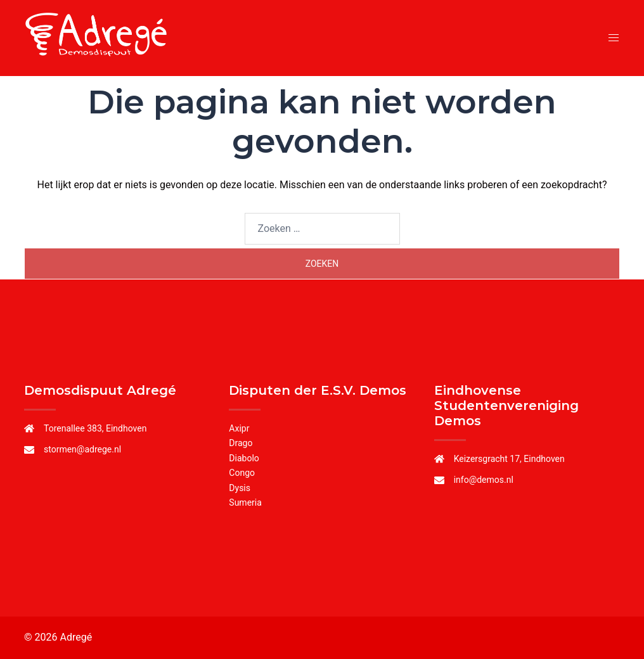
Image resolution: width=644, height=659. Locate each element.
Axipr (239, 428)
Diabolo (244, 458)
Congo (242, 473)
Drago (241, 443)
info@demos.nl (484, 480)
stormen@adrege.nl (82, 449)
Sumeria (245, 502)
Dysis (240, 488)
